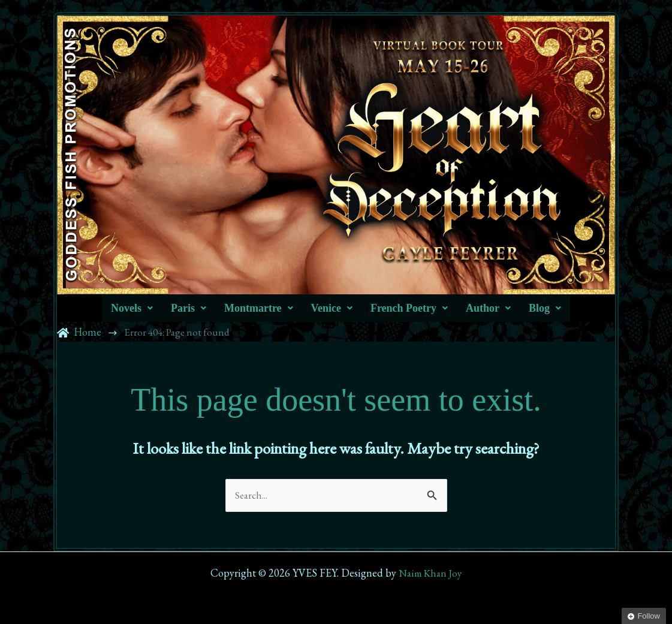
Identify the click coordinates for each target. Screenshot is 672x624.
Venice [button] (332, 308)
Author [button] (488, 308)
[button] (132, 308)
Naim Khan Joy (430, 573)
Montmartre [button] (259, 308)
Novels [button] (132, 308)
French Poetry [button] (409, 308)
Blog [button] (545, 308)
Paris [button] (189, 308)
